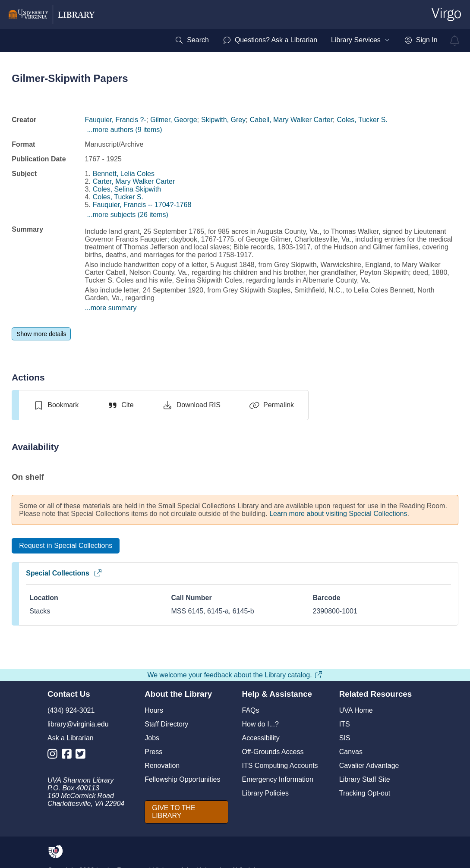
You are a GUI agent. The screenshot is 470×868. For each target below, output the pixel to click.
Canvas (351, 752)
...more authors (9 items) (124, 130)
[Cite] (120, 405)
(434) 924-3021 (71, 710)
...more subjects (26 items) (128, 215)
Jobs (152, 738)
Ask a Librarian (71, 738)
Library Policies (265, 793)
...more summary (110, 308)
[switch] (56, 405)
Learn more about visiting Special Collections (338, 514)
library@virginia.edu (78, 724)
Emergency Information (278, 779)
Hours (154, 710)
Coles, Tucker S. (362, 120)
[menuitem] (192, 40)
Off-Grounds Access (273, 752)
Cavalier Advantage (369, 766)
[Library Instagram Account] (55, 756)
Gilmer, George (173, 120)
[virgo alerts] (455, 41)
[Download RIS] (191, 405)
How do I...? (260, 724)
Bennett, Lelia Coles (124, 174)
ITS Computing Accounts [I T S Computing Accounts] (280, 766)
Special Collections (64, 573)
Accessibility (261, 738)
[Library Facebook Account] (69, 756)
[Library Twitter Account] (83, 756)
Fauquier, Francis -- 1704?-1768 (142, 205)
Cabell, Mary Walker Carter (291, 120)
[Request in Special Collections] (66, 546)
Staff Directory (166, 724)
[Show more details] (41, 334)
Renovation (162, 766)
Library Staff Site (365, 779)
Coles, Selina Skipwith (127, 189)
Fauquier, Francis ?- (115, 120)
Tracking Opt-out (365, 793)
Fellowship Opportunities (182, 779)
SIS (345, 738)
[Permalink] (271, 405)
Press (153, 752)
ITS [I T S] (345, 724)
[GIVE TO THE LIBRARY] (186, 812)
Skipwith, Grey (223, 120)
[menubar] (306, 40)
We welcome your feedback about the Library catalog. (235, 675)
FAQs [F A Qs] (251, 710)
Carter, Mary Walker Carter (134, 181)
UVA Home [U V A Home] (356, 710)
